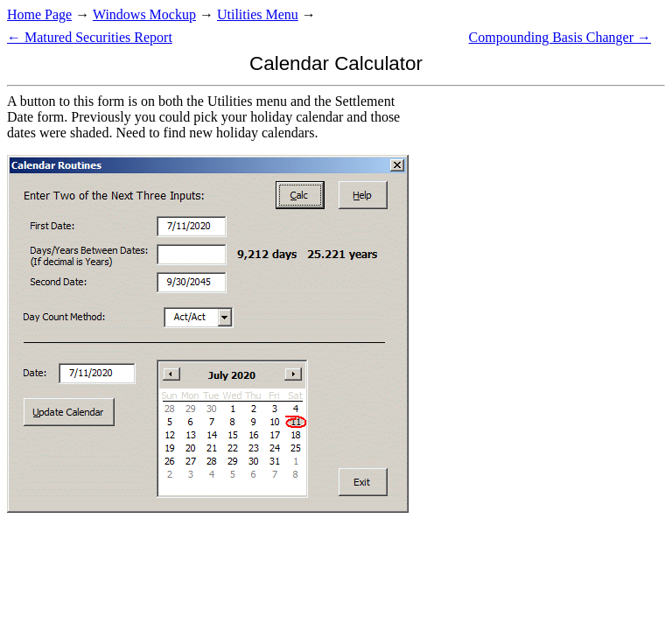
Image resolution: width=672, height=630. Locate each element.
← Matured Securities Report (90, 37)
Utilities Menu (258, 14)
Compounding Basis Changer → (560, 37)
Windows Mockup (144, 14)
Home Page (39, 14)
